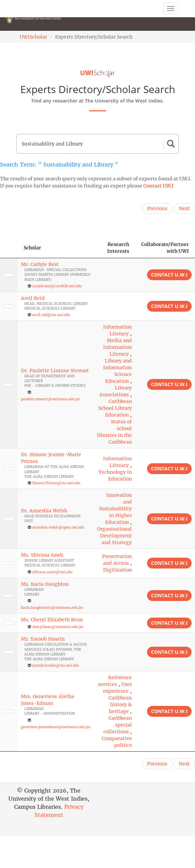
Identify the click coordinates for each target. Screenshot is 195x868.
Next (184, 208)
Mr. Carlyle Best (40, 264)
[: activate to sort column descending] (9, 248)
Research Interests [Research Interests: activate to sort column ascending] (118, 248)
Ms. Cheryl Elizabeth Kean (52, 620)
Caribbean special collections (118, 725)
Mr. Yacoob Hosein (43, 639)
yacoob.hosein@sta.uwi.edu (55, 665)
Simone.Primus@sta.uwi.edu (56, 483)
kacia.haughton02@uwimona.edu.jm (52, 608)
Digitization (117, 570)
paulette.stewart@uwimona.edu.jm (50, 399)
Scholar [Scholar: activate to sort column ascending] (32, 248)
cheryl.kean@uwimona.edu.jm (58, 627)
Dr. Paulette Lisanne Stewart (55, 371)
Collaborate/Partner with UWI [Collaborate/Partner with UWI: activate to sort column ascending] (165, 248)
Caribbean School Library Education (115, 408)
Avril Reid (33, 298)
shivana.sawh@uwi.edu (52, 572)
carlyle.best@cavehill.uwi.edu (57, 286)
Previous (157, 208)
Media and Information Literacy (117, 347)
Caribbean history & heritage (120, 705)
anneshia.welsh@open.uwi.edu (58, 527)
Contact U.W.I (159, 186)
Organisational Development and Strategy (114, 536)
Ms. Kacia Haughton (45, 584)
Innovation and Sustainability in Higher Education (115, 509)
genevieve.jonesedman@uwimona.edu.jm (56, 727)
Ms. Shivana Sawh (42, 555)
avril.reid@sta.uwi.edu (51, 315)
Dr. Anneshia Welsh (44, 511)
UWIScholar (33, 37)
